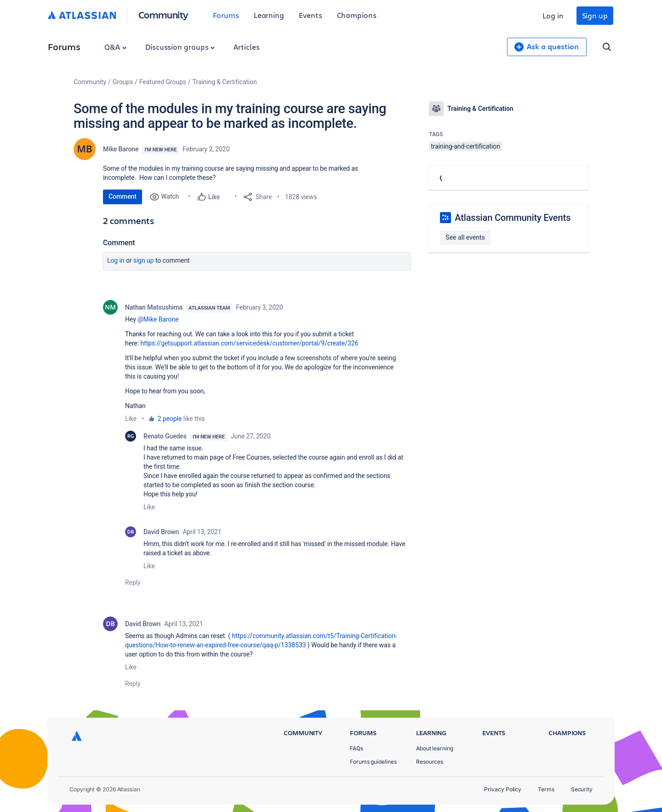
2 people (170, 419)
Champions (357, 15)
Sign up (595, 15)
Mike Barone (121, 149)
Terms (546, 789)
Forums (226, 15)
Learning (269, 15)
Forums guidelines (373, 762)
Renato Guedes (165, 436)
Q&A (115, 47)
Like (131, 419)
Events (311, 15)
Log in (553, 15)
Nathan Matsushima (154, 307)
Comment (123, 196)
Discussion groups (180, 47)
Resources (430, 762)
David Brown (161, 532)
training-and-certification (465, 146)
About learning (435, 748)
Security (582, 789)
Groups (123, 82)
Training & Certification (225, 82)
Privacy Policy (503, 789)
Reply (133, 582)
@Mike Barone (158, 319)
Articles (246, 47)
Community (163, 14)
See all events (465, 237)
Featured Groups (163, 82)
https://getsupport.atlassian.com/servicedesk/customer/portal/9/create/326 (250, 343)
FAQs (357, 748)
